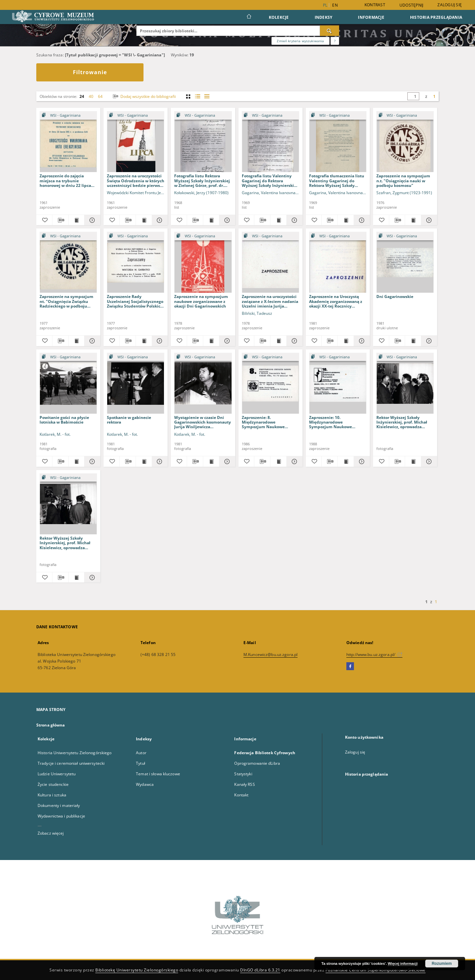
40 (91, 96)
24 (82, 96)
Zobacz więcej (51, 833)
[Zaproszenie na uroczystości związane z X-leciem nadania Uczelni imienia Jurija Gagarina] (270, 263)
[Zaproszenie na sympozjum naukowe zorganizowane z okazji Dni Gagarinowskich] (203, 263)
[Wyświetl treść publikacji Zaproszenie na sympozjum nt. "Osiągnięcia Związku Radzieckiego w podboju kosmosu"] (77, 341)
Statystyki (243, 774)
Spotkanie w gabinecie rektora (129, 420)
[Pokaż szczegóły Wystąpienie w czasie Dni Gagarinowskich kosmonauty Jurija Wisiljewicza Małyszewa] (226, 461)
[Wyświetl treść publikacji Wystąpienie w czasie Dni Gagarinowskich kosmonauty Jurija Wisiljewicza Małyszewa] (211, 461)
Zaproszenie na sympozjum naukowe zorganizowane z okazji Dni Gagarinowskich (201, 301)
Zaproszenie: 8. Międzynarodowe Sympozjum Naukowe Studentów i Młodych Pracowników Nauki (263, 422)
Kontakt (241, 795)
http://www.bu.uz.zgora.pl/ (374, 654)
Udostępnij (412, 5)
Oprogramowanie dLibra (257, 763)
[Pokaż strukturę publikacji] (68, 116)
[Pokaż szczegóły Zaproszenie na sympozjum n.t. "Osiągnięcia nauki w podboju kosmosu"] (428, 220)
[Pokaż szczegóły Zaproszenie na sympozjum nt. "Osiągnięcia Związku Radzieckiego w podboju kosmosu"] (91, 341)
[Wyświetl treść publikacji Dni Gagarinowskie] (413, 341)
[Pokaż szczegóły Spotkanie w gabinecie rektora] (159, 461)
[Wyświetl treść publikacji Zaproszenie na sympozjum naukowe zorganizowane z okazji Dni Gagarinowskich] (211, 341)
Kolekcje (279, 17)
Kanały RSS (244, 784)
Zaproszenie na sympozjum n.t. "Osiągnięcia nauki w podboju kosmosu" (403, 180)
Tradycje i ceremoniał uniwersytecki (71, 763)
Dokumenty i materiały (59, 805)
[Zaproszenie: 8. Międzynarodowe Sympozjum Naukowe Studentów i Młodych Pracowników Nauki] (270, 384)
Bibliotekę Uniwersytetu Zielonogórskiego (137, 970)
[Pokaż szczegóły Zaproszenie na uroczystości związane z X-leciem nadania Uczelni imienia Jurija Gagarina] (294, 341)
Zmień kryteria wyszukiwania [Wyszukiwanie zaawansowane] (300, 41)
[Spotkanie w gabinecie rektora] (136, 384)
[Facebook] (350, 667)
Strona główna (51, 725)
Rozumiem (442, 964)
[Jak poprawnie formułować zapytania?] (335, 41)
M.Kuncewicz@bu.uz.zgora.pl (270, 654)
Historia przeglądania (436, 17)
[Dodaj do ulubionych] (44, 220)
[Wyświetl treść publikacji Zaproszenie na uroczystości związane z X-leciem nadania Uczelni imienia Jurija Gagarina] (278, 341)
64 (100, 96)
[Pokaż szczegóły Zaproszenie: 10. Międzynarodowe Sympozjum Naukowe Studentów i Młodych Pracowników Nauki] (361, 461)
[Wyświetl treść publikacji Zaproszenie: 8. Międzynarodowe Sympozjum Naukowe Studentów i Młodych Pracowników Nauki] (278, 461)
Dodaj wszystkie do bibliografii (144, 96)
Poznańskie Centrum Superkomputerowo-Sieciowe (376, 970)
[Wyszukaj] (330, 31)
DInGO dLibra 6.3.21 (260, 970)
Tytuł (141, 763)
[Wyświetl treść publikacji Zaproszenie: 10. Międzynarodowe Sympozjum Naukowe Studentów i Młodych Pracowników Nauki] (346, 461)
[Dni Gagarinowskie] (405, 263)
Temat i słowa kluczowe (158, 774)
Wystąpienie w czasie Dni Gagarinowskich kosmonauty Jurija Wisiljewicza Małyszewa (203, 422)
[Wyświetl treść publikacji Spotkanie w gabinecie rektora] (144, 461)
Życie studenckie (53, 784)
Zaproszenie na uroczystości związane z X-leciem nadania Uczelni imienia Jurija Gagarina (270, 301)
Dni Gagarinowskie (395, 297)
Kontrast (375, 5)
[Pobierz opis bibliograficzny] (60, 220)
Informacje (371, 17)
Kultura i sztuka (52, 795)
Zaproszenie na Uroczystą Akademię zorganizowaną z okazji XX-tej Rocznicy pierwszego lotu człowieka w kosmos (337, 301)
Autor (141, 753)
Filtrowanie (90, 72)
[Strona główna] (249, 17)
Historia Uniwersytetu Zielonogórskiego (75, 753)
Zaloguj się (450, 5)
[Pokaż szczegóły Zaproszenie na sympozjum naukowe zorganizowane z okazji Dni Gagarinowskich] (226, 341)
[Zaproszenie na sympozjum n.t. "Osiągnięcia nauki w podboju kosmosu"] (405, 142)
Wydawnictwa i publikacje (61, 816)
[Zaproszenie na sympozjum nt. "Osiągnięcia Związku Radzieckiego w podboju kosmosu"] (68, 263)
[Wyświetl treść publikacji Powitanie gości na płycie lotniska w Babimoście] (77, 461)
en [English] (335, 5)
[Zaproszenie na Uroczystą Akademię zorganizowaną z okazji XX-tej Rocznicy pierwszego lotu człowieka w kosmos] (338, 263)
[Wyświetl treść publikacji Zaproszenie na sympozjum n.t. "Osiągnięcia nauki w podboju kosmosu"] (413, 220)
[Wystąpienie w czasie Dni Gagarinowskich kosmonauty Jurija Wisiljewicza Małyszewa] (203, 384)
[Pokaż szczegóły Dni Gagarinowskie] (428, 341)
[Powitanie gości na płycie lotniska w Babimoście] (68, 384)
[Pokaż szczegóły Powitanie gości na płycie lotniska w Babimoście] (91, 461)
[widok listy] (207, 96)
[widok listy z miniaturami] (197, 96)
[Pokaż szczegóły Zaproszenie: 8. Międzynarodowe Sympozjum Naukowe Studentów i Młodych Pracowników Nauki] (294, 461)
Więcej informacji (403, 964)
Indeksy (324, 17)
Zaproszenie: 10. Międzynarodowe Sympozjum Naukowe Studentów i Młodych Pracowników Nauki (331, 422)
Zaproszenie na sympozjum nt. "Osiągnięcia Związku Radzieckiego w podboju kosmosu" (66, 301)
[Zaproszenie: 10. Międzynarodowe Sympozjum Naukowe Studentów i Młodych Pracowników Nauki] (338, 384)
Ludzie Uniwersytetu (57, 774)
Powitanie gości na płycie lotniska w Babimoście (64, 420)
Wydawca (145, 784)
